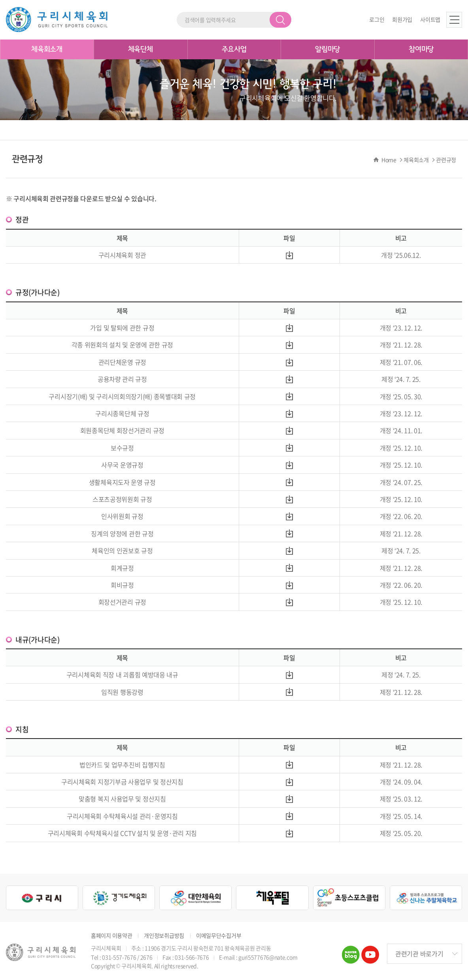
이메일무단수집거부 (219, 936)
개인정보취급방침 (164, 936)
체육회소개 (47, 49)
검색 (280, 20)
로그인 (377, 20)
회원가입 (402, 20)
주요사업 (234, 49)
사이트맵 (430, 20)
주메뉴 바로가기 (0, 0)
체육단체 (141, 49)
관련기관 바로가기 (419, 954)
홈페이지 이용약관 (111, 936)
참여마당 (421, 49)
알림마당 (327, 49)
